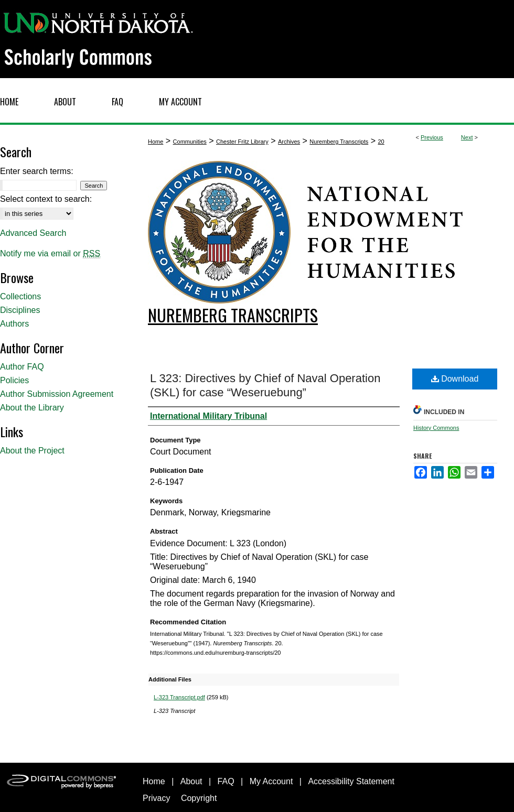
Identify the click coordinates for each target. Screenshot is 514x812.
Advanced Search (33, 233)
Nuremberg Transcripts (339, 142)
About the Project (32, 451)
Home (156, 142)
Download (455, 379)
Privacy (156, 798)
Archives (289, 142)
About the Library (32, 408)
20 (381, 142)
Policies (14, 380)
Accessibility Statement (351, 781)
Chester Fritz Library (242, 142)
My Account (271, 781)
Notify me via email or (50, 254)
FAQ (226, 781)
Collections (20, 296)
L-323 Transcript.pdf (179, 697)
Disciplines (20, 310)
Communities (190, 142)
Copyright (199, 798)
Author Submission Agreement (57, 394)
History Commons (436, 428)
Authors (14, 324)
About (191, 781)
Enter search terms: (37, 171)
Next (467, 137)
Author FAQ (22, 367)
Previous (432, 137)
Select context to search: (46, 199)
